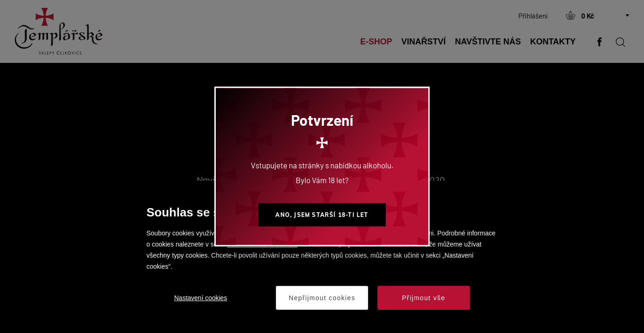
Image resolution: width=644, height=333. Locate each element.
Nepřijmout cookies (322, 298)
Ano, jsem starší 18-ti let (322, 215)
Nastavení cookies (200, 298)
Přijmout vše (424, 298)
